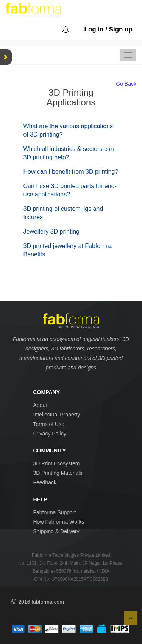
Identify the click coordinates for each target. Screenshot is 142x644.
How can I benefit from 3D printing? (71, 172)
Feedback (45, 482)
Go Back (126, 84)
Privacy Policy (50, 434)
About (40, 405)
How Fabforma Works (59, 522)
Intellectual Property (57, 415)
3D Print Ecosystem (57, 463)
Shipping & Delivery (56, 531)
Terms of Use (49, 424)
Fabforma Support (55, 512)
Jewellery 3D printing (52, 232)
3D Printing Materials (58, 473)
